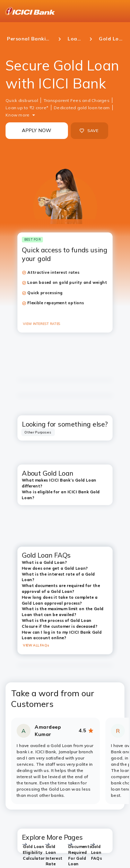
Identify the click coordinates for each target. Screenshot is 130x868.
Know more (18, 115)
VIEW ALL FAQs (36, 645)
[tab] (38, 432)
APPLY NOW (37, 130)
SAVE (89, 131)
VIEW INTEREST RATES (42, 324)
